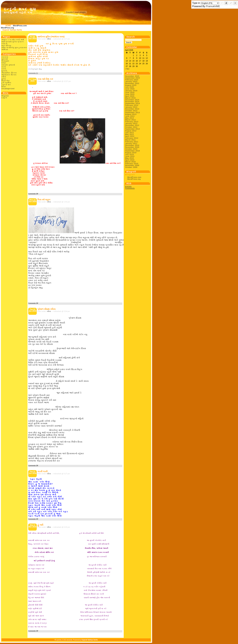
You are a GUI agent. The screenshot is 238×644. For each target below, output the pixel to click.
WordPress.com (20, 26)
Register (5, 96)
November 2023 (132, 76)
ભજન (4, 63)
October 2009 (131, 167)
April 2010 (130, 160)
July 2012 (130, 133)
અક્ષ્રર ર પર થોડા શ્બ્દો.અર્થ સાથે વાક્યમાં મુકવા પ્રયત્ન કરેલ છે (13, 42)
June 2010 (130, 156)
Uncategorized (8, 89)
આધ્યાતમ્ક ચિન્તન (9, 75)
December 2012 (132, 125)
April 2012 (130, 136)
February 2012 (132, 138)
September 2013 (133, 113)
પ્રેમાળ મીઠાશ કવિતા (46, 309)
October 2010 (131, 149)
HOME (8, 26)
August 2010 (131, 153)
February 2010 (132, 164)
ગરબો (4, 67)
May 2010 (130, 158)
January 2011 (131, 143)
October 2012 (131, 127)
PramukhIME (213, 6)
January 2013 (131, 123)
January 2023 (131, 82)
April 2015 (130, 96)
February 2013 (132, 122)
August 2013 (131, 114)
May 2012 (130, 134)
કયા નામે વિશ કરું (45, 79)
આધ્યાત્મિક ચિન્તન (9, 73)
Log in (4, 98)
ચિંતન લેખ (6, 81)
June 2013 (130, 116)
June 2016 (130, 92)
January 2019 (131, 91)
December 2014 (132, 100)
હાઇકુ (4, 79)
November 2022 (132, 83)
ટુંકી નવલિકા (6, 83)
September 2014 (133, 103)
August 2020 (131, 85)
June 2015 (130, 94)
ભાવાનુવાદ (5, 61)
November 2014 (132, 102)
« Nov (127, 69)
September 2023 (133, 78)
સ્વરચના (5, 57)
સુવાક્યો (5, 59)
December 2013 (132, 109)
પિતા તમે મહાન (44, 200)
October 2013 (131, 111)
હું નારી (40, 525)
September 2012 (133, 129)
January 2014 (131, 107)
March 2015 (130, 98)
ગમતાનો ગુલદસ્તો (8, 65)
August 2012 (131, 131)
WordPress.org (7, 28)
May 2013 (130, 118)
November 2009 (132, 165)
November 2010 (132, 147)
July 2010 (130, 154)
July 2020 (130, 87)
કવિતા (4, 77)
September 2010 (133, 151)
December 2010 (132, 145)
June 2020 (130, 89)
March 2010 (130, 162)
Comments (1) (33, 73)
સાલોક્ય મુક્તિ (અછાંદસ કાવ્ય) (51, 37)
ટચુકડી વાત (6, 85)
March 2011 (130, 140)
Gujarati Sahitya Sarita (12, 30)
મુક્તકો (4, 71)
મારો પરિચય (6, 46)
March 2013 (130, 120)
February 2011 (132, 142)
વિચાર (4, 87)
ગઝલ (4, 69)
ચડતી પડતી (42, 471)
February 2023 (132, 80)
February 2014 (132, 105)
